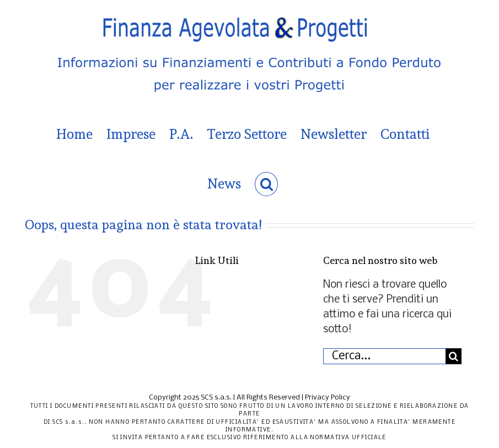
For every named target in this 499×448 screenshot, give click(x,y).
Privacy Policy (328, 398)
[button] (267, 184)
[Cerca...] (384, 356)
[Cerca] (454, 356)
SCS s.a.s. (216, 398)
